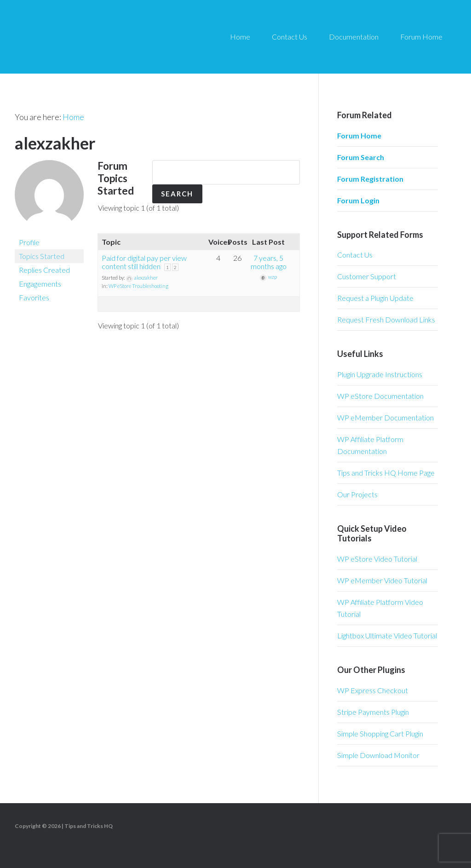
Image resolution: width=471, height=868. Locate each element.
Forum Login (358, 200)
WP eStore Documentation (380, 396)
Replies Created (44, 269)
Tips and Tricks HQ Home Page (386, 473)
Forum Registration (370, 179)
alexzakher (55, 143)
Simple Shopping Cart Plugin (380, 733)
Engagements (40, 283)
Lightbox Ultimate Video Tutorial (387, 635)
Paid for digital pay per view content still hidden (144, 265)
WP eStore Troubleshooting (138, 289)
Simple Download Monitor (378, 755)
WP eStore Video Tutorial (377, 559)
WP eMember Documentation (385, 417)
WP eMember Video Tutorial (382, 580)
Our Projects (357, 494)
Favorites (34, 297)
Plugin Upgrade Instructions (380, 374)
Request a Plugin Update (375, 298)
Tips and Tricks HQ (89, 826)
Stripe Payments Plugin (373, 712)
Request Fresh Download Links (386, 319)
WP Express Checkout (373, 690)
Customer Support (367, 276)
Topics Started (42, 256)
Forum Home (359, 135)
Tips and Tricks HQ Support (101, 37)
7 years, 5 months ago (269, 265)
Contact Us (355, 255)
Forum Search (361, 157)
